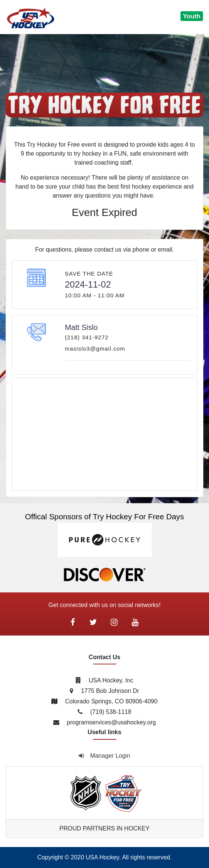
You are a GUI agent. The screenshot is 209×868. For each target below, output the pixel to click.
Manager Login (105, 756)
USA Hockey (103, 857)
